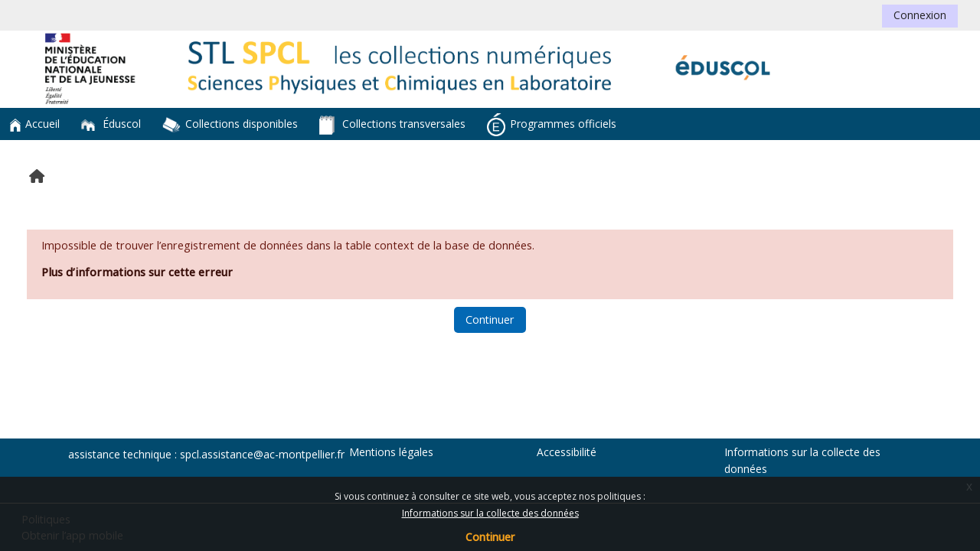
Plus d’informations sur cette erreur (137, 272)
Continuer (490, 537)
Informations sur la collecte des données (490, 513)
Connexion (920, 15)
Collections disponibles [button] (230, 125)
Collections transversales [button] (392, 125)
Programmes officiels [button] (552, 125)
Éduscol (111, 124)
